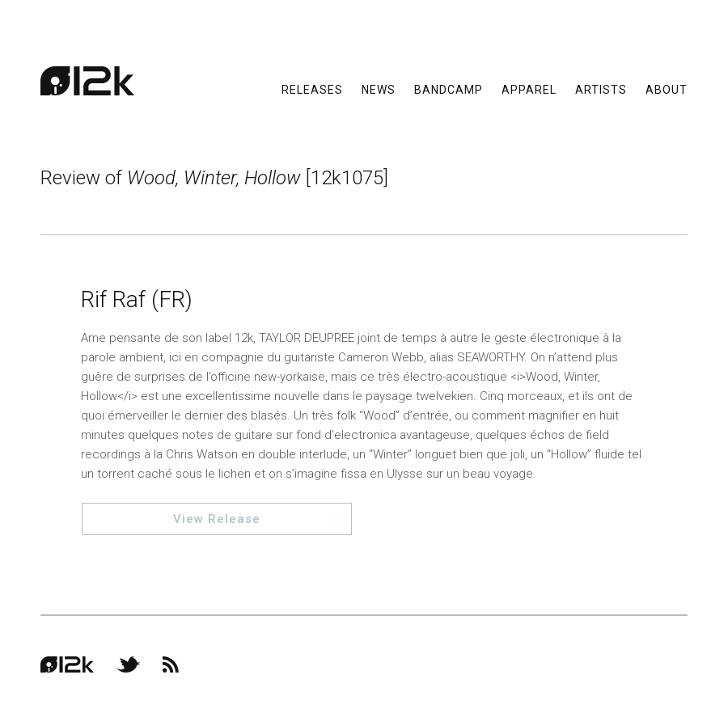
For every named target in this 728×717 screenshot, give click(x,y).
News (379, 89)
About (667, 89)
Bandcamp (449, 89)
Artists (601, 89)
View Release (217, 519)
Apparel (529, 89)
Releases (312, 89)
